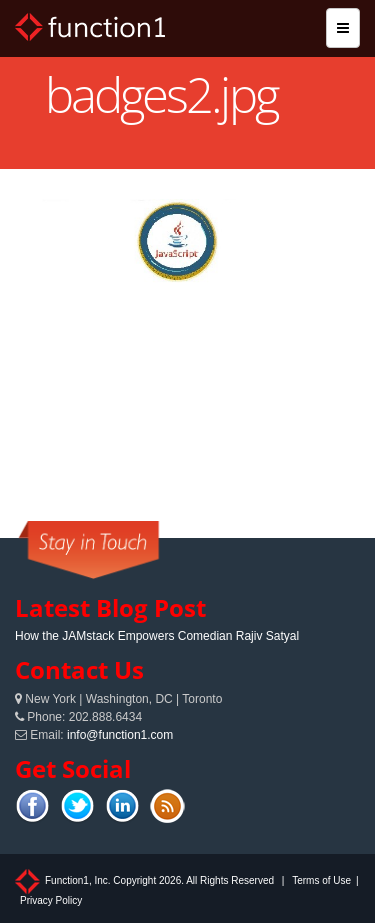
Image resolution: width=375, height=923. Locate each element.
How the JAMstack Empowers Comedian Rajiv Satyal (157, 636)
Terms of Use (321, 880)
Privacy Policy (51, 900)
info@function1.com (120, 735)
